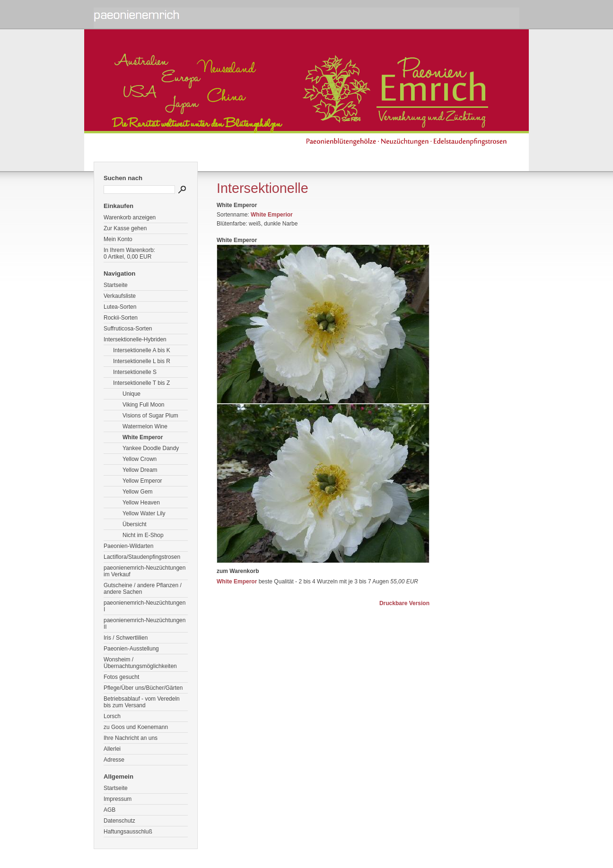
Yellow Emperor (142, 481)
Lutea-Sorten (120, 307)
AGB (109, 810)
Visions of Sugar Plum (150, 416)
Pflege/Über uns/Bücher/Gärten (143, 688)
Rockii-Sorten (121, 318)
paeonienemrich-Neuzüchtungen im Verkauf (144, 571)
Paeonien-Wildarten (128, 546)
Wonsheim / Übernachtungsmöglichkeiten (140, 663)
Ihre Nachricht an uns (131, 738)
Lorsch (112, 716)
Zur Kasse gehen (125, 228)
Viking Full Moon (144, 405)
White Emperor (143, 437)
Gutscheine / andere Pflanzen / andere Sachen (143, 589)
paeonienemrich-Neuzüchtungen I (144, 606)
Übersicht (135, 524)
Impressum (118, 799)
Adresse (114, 760)
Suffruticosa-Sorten (128, 329)
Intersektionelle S (135, 372)
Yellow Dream (140, 470)
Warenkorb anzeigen (130, 217)
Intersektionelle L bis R (142, 361)
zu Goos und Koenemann (136, 727)
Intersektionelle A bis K (142, 350)
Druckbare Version (404, 603)
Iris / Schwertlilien (126, 638)
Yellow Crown (140, 459)
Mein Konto (118, 239)
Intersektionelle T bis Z (141, 383)
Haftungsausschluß (128, 832)
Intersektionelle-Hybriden (135, 339)
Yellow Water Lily (144, 513)
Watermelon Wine (145, 426)
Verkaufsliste (120, 296)
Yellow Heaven (141, 503)
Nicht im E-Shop (143, 535)
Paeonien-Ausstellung (131, 649)
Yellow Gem (138, 492)
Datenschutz (119, 821)
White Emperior (272, 215)
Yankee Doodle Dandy (151, 448)
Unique (131, 394)
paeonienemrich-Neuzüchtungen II (144, 624)
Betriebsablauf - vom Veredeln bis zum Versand (142, 702)
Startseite (116, 285)
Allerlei (112, 749)
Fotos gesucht (121, 677)
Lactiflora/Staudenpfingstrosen (142, 557)
